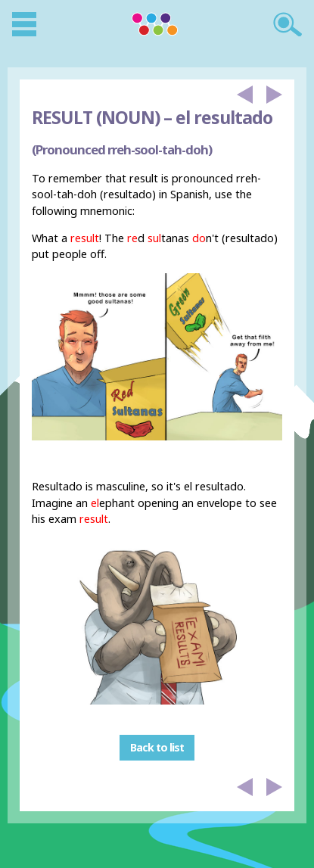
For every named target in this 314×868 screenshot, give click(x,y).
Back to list (157, 748)
